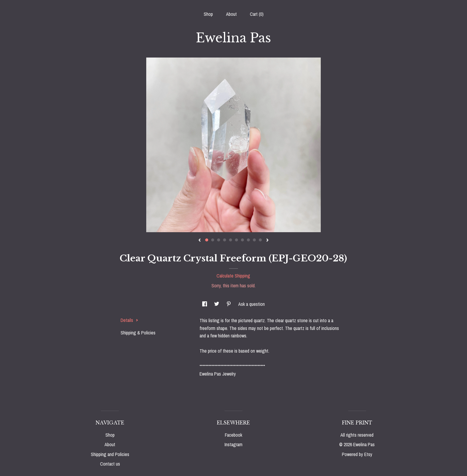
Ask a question (252, 304)
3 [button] (219, 240)
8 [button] (248, 240)
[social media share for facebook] (205, 304)
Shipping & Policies (138, 333)
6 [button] (236, 240)
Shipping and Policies (110, 454)
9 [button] (254, 240)
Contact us (110, 464)
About (231, 14)
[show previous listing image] (200, 241)
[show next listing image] (267, 241)
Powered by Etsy (357, 454)
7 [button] (242, 240)
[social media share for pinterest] (229, 304)
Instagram (233, 444)
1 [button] (207, 240)
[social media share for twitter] (217, 304)
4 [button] (225, 240)
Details (129, 320)
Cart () (257, 14)
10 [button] (260, 240)
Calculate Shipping (233, 276)
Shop (208, 14)
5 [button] (231, 240)
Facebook (233, 435)
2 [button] (213, 240)
